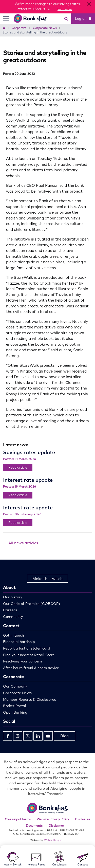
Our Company (15, 686)
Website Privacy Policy (53, 819)
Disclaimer (56, 826)
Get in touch (13, 635)
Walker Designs (53, 840)
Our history (13, 597)
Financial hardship (19, 642)
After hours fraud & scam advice (31, 668)
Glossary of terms (18, 819)
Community (13, 617)
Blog (64, 736)
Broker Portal (15, 706)
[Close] (89, 4)
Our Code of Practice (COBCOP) (32, 604)
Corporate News (17, 693)
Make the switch (48, 579)
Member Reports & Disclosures (30, 699)
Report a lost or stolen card (27, 648)
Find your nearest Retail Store (29, 655)
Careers (10, 610)
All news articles (23, 543)
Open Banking (15, 712)
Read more (65, 9)
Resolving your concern (22, 661)
